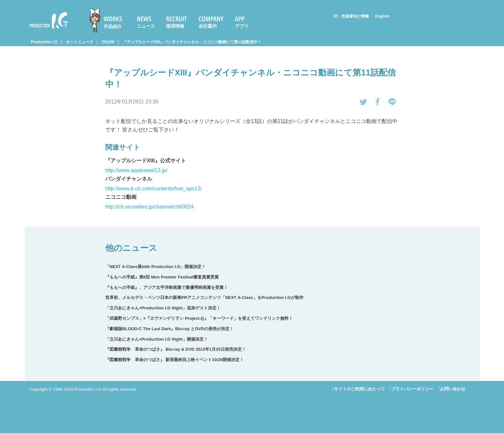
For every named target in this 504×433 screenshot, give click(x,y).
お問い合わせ (453, 389)
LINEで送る (392, 102)
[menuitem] (109, 20)
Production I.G (49, 20)
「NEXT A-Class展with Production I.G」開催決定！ (155, 267)
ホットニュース (80, 42)
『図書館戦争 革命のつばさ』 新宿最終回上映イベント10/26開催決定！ (174, 360)
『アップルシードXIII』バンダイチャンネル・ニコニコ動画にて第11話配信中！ (192, 42)
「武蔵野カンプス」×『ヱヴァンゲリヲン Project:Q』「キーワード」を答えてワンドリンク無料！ (199, 318)
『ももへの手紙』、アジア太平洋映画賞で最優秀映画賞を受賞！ (167, 287)
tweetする (363, 102)
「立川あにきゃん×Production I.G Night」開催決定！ (157, 339)
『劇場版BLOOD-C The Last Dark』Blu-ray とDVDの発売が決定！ (169, 329)
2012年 (108, 42)
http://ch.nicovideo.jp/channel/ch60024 (149, 207)
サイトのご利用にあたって (359, 389)
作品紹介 (113, 26)
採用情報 (175, 26)
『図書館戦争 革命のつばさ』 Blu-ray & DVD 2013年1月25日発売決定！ (176, 349)
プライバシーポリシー (412, 389)
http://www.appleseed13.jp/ (136, 170)
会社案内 (208, 26)
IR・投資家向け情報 (351, 16)
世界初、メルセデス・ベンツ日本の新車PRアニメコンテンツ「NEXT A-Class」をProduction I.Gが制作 (204, 298)
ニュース (146, 26)
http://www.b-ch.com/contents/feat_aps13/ (154, 189)
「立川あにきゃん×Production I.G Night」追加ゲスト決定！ (163, 308)
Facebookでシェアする (378, 102)
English (382, 16)
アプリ (242, 26)
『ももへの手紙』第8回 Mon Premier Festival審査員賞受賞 (162, 277)
